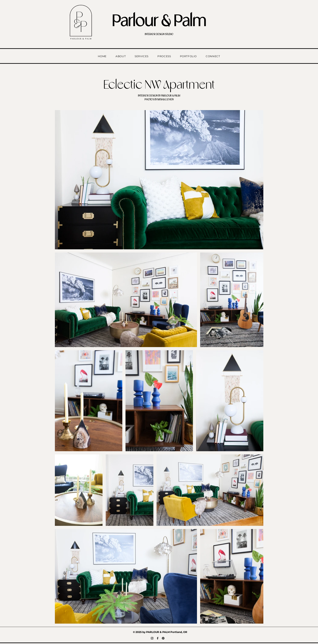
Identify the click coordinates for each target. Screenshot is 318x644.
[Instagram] (152, 638)
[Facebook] (158, 638)
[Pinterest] (163, 638)
